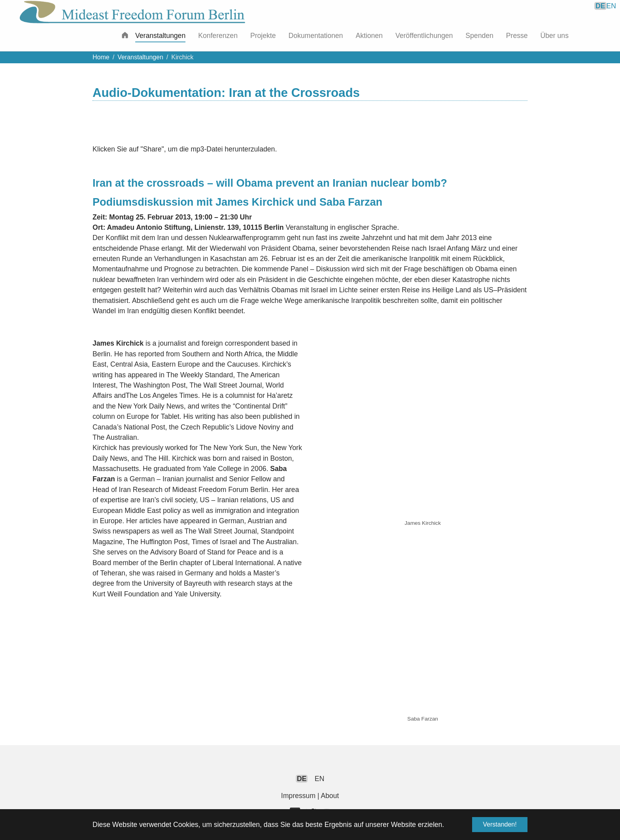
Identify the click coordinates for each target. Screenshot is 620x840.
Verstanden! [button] (500, 824)
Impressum (298, 796)
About (330, 796)
